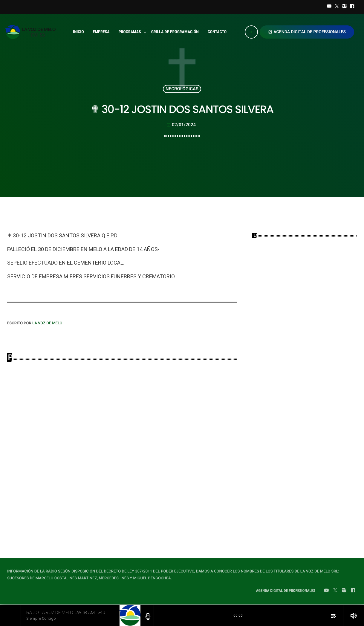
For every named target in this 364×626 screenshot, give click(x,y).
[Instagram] (345, 7)
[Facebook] (352, 7)
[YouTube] (329, 7)
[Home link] (32, 32)
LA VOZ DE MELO (47, 323)
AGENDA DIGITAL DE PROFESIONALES (307, 32)
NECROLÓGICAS (182, 89)
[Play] (251, 32)
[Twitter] (337, 7)
